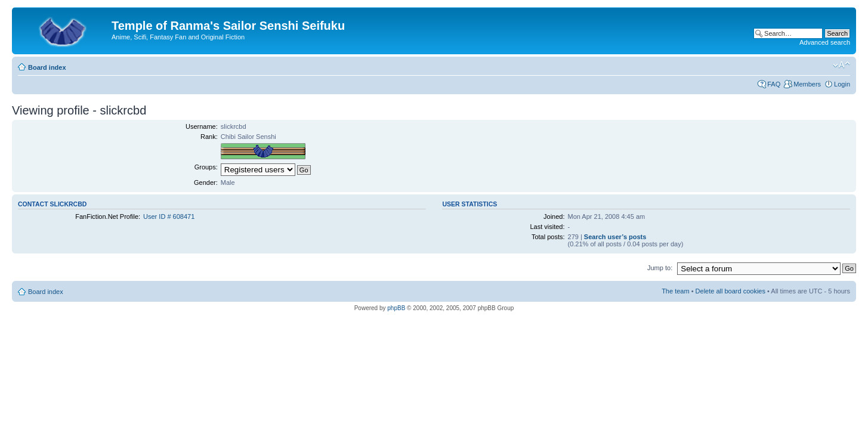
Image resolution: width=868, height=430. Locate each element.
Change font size (841, 65)
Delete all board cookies (730, 291)
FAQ (774, 84)
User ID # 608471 (169, 216)
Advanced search (825, 42)
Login (842, 84)
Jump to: (660, 268)
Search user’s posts (615, 237)
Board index (47, 67)
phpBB (396, 308)
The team (675, 291)
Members (807, 84)
